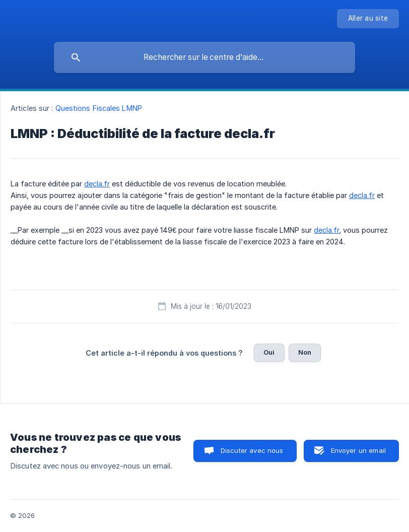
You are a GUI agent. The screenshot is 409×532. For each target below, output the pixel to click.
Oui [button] (269, 352)
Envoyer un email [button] (358, 450)
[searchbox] (204, 57)
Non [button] (305, 352)
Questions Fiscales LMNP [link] (99, 108)
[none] (368, 19)
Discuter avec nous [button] (252, 450)
